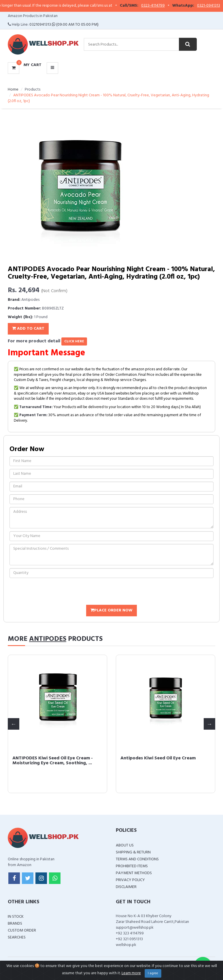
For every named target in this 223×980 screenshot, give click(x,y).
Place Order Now (111, 610)
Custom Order (22, 931)
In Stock (16, 917)
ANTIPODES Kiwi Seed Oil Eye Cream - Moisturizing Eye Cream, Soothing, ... (53, 761)
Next (209, 724)
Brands (15, 924)
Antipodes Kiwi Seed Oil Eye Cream (158, 758)
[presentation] (53, 592)
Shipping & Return (133, 852)
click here (74, 341)
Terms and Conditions (137, 859)
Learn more (131, 973)
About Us (125, 845)
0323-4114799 (160, 6)
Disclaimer (126, 887)
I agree (153, 973)
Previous (14, 724)
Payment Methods (134, 873)
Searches (17, 937)
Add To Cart (28, 329)
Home (13, 90)
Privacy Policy (130, 880)
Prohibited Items (132, 866)
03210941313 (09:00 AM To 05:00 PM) (64, 25)
